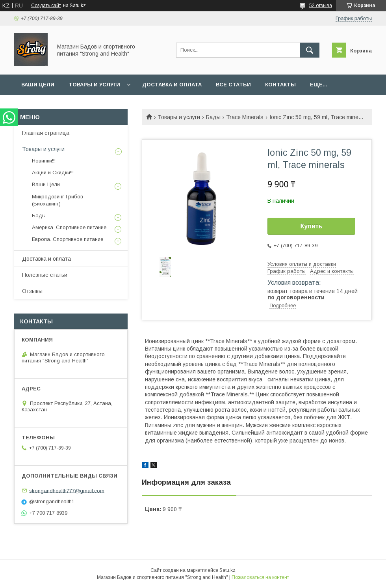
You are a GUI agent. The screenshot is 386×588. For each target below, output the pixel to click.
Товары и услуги (94, 85)
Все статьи (233, 85)
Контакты (280, 85)
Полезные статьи (45, 275)
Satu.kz (227, 570)
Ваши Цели (38, 85)
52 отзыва (321, 6)
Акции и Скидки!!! (53, 173)
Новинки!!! (44, 161)
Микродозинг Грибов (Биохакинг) (58, 200)
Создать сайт (46, 6)
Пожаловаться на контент (260, 577)
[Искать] (310, 50)
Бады (213, 117)
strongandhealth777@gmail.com (67, 490)
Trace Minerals (245, 117)
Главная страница (46, 133)
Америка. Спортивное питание (69, 227)
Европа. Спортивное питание (68, 239)
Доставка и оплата (172, 85)
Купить (312, 226)
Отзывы (32, 291)
